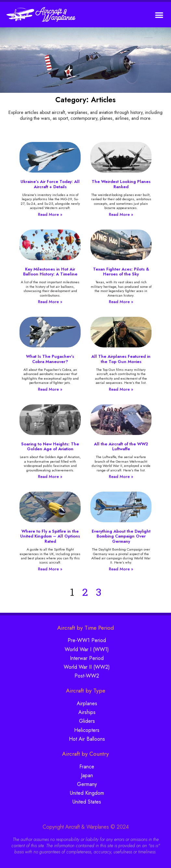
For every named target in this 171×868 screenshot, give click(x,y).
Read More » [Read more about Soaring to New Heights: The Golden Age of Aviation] (50, 476)
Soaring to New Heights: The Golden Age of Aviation (50, 446)
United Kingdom (87, 793)
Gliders (87, 721)
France (87, 767)
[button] (159, 15)
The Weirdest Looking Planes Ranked (121, 184)
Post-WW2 (87, 676)
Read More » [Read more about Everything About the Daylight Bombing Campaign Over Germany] (121, 569)
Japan (87, 775)
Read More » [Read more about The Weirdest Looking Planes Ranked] (121, 214)
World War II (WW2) (87, 667)
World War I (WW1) (87, 649)
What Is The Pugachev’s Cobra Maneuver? (50, 359)
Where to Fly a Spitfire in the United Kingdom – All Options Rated (50, 536)
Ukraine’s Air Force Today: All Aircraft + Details (50, 184)
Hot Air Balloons (87, 739)
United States (87, 802)
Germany (87, 784)
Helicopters (87, 730)
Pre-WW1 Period (87, 640)
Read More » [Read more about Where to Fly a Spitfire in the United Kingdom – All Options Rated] (50, 569)
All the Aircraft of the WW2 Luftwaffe (121, 446)
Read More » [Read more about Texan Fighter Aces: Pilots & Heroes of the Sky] (121, 302)
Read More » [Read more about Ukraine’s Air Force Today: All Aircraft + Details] (50, 214)
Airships (87, 712)
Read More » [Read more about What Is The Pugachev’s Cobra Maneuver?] (50, 389)
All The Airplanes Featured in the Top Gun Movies (121, 359)
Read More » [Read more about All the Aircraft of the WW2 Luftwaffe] (121, 476)
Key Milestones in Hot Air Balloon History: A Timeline (50, 272)
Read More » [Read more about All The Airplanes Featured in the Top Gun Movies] (121, 389)
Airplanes (87, 703)
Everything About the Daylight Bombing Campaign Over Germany (121, 536)
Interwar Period (87, 658)
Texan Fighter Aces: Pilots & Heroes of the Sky (121, 272)
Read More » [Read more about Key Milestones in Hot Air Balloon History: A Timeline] (50, 302)
